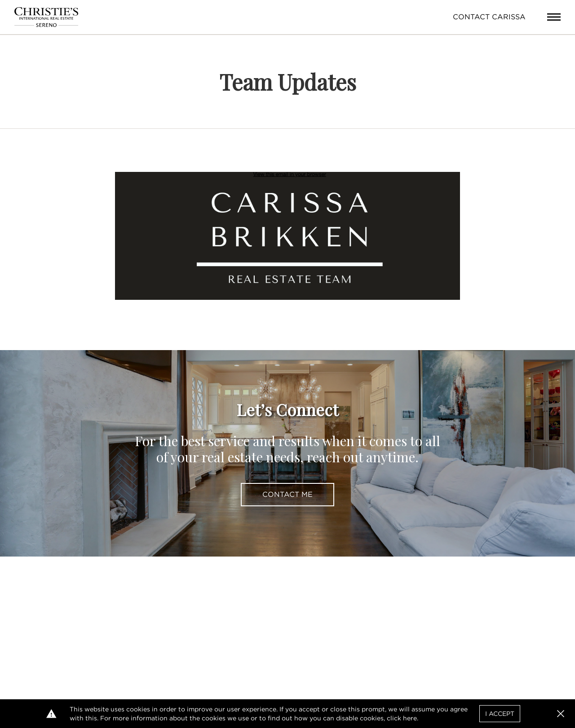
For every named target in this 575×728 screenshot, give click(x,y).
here (410, 718)
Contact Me (287, 494)
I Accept (500, 714)
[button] (561, 714)
